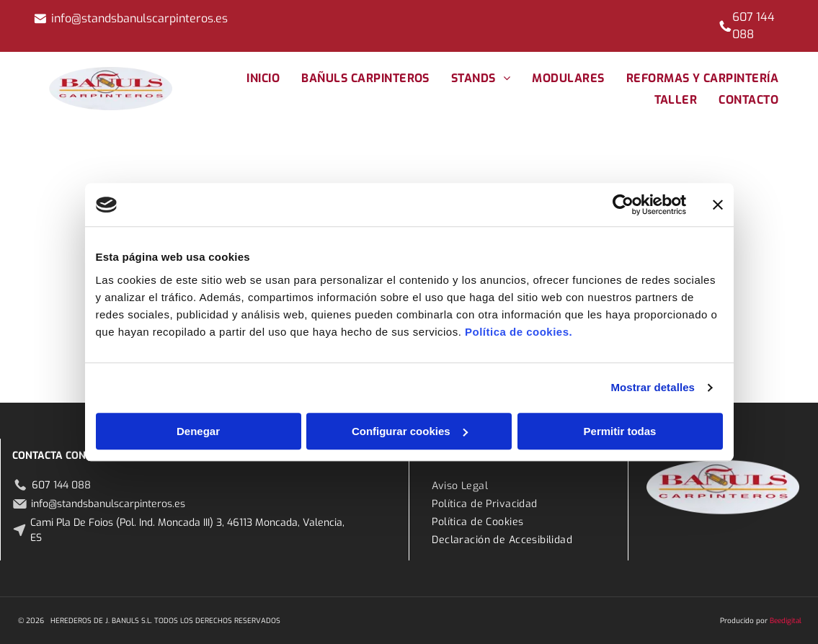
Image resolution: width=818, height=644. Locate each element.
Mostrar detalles (653, 387)
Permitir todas (620, 431)
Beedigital (786, 621)
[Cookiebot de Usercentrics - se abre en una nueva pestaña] (623, 205)
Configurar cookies (410, 431)
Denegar (198, 431)
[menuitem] (263, 78)
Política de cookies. (519, 332)
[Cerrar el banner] (718, 205)
